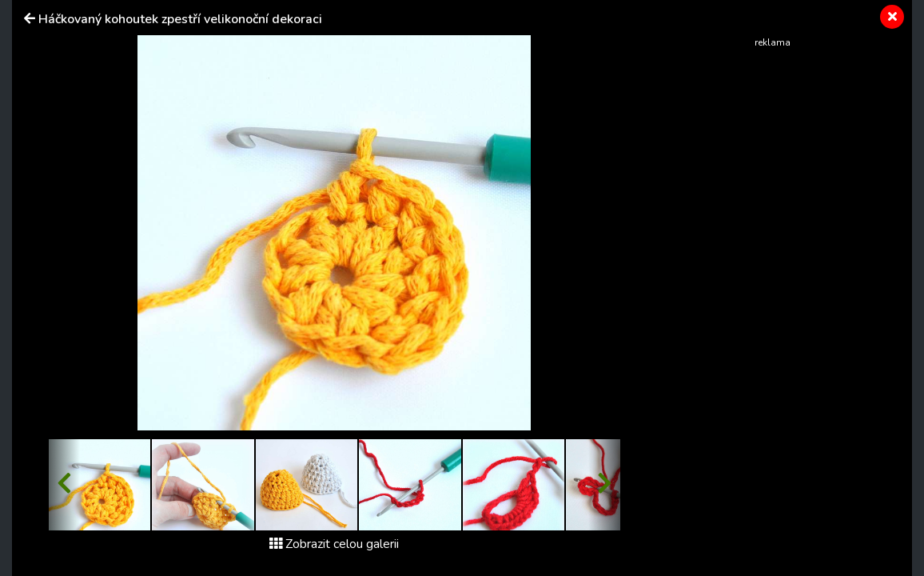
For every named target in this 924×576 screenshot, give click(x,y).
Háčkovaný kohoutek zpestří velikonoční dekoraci (180, 19)
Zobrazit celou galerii (334, 544)
